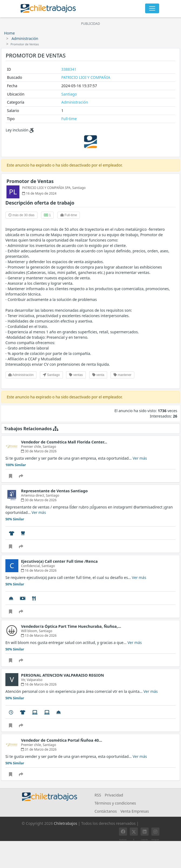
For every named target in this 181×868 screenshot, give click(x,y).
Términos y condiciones (115, 803)
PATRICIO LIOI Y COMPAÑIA (86, 77)
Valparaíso (35, 680)
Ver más (140, 458)
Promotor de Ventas (30, 181)
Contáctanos (106, 811)
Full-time (69, 119)
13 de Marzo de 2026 (39, 635)
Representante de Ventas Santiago (54, 491)
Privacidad (114, 795)
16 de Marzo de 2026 (39, 570)
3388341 (69, 69)
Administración (25, 38)
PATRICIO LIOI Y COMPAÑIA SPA (46, 188)
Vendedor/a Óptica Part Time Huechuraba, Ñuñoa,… (71, 626)
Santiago (69, 94)
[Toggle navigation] (152, 8)
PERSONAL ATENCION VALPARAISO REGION (62, 675)
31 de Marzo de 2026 (39, 749)
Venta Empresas (134, 811)
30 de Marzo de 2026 (39, 451)
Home (9, 33)
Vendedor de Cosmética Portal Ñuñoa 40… (62, 740)
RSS (98, 795)
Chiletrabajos (66, 823)
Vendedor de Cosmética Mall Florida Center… (64, 442)
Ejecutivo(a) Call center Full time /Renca (59, 561)
